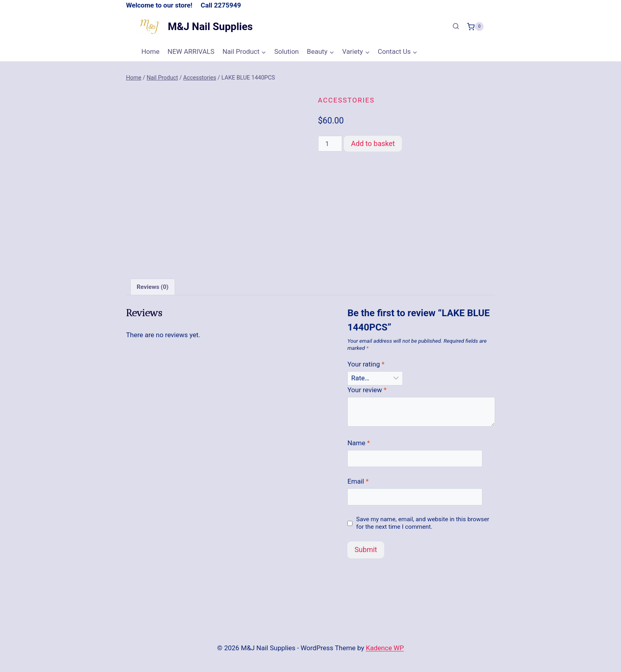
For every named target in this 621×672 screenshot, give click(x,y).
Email (358, 481)
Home (150, 51)
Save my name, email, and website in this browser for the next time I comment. (423, 523)
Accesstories (346, 100)
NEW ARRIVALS (191, 51)
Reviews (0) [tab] (152, 287)
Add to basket (373, 143)
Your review (367, 390)
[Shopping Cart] (475, 27)
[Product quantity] (330, 144)
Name (359, 443)
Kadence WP (385, 648)
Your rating (366, 364)
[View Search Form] (456, 27)
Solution (286, 51)
